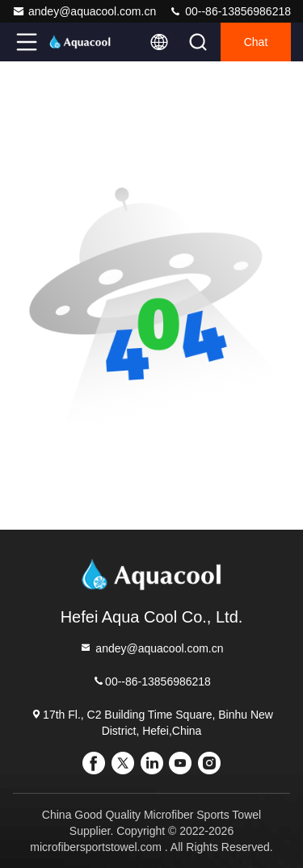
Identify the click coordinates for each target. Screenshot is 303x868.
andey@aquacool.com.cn (84, 11)
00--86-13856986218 (230, 11)
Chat (256, 42)
